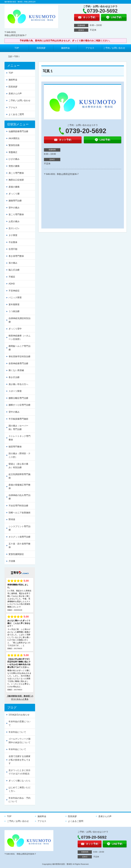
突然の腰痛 (14, 166)
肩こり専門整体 (16, 173)
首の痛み (13, 263)
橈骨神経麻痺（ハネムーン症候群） (20, 337)
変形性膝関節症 (16, 554)
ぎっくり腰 (14, 194)
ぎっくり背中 (15, 329)
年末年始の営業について (20, 723)
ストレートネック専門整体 (20, 438)
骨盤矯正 (13, 152)
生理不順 (13, 249)
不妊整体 (13, 242)
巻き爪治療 (14, 377)
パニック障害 (15, 298)
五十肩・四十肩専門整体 (20, 546)
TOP (17, 48)
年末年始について (17, 732)
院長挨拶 (41, 48)
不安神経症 (14, 291)
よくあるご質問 (16, 114)
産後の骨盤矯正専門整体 (20, 487)
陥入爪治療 (14, 270)
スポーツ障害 (15, 391)
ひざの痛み (14, 159)
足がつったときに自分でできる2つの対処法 (20, 772)
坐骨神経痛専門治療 (18, 363)
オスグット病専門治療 (20, 537)
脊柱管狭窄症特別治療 (20, 356)
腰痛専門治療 (15, 201)
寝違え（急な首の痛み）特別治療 (18, 466)
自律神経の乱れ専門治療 (20, 497)
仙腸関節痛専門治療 (18, 131)
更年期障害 (14, 304)
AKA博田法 (14, 138)
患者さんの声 (15, 94)
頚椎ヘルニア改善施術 (20, 513)
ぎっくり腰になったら (20, 781)
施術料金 (65, 48)
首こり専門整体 (16, 214)
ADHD (12, 284)
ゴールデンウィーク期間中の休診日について (20, 741)
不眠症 (12, 277)
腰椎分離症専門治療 (18, 398)
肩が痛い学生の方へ (18, 384)
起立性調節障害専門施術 (20, 476)
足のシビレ (14, 228)
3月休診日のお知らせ (19, 715)
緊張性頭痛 (14, 145)
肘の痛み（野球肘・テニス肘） (20, 455)
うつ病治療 (14, 311)
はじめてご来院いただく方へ (20, 789)
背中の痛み (14, 208)
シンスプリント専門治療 (20, 528)
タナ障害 (13, 235)
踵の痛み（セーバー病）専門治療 (18, 428)
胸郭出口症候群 (16, 180)
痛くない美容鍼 (16, 370)
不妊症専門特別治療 (18, 506)
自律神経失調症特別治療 (20, 320)
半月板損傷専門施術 (18, 419)
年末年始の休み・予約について (20, 800)
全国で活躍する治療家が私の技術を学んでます (20, 760)
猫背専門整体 (15, 447)
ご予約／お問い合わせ (114, 48)
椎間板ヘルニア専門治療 (20, 348)
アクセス (90, 48)
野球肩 (12, 519)
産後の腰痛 (14, 187)
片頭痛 (12, 561)
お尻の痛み (14, 221)
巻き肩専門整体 (16, 256)
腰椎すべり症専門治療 (20, 405)
